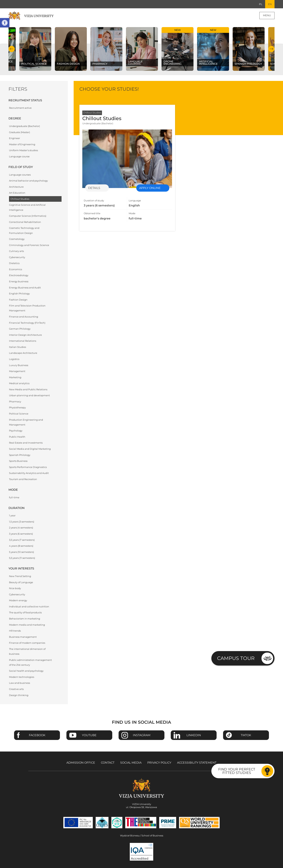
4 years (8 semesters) (21, 546)
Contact (108, 763)
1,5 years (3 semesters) (22, 522)
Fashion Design (18, 300)
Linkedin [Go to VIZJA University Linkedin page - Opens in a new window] (194, 735)
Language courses (20, 175)
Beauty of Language (21, 582)
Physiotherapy (17, 408)
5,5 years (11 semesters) (22, 558)
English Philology (19, 294)
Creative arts (16, 689)
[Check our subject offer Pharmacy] (106, 49)
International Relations (23, 341)
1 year (12, 516)
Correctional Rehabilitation (25, 222)
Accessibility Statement (197, 763)
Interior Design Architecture (25, 335)
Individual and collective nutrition (29, 607)
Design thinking (19, 695)
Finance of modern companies (27, 643)
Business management (23, 637)
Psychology (16, 431)
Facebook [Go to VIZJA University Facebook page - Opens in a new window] (37, 735)
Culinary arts (16, 251)
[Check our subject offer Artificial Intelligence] (213, 49)
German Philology (20, 329)
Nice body (15, 588)
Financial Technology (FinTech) (27, 323)
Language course (19, 156)
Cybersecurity (17, 257)
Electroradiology (19, 275)
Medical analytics (19, 383)
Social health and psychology (26, 671)
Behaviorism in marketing (25, 619)
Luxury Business (19, 365)
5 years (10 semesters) (21, 552)
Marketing (15, 377)
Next (271, 49)
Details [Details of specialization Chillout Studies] (94, 188)
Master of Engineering (22, 144)
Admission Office (81, 763)
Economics (16, 269)
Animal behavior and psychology (28, 181)
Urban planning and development (29, 395)
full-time (14, 497)
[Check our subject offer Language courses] (142, 49)
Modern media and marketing (27, 625)
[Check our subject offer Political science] (35, 49)
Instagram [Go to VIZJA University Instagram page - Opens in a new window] (142, 735)
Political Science (19, 414)
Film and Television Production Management (27, 308)
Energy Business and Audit (25, 288)
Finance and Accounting (24, 317)
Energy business (19, 281)
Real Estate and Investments (26, 443)
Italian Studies (18, 347)
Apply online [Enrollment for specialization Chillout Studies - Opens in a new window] (150, 188)
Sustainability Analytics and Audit (29, 473)
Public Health (17, 437)
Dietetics (14, 263)
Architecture (16, 187)
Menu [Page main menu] (267, 15)
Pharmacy (15, 402)
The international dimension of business (27, 651)
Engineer (15, 138)
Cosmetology (17, 239)
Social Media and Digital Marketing (30, 449)
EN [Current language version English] (270, 4)
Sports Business (18, 461)
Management (17, 371)
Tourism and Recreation (23, 479)
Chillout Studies (20, 199)
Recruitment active (20, 108)
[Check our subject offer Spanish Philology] (249, 49)
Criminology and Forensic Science (29, 245)
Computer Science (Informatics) (28, 216)
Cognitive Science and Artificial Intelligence (27, 207)
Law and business (19, 683)
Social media (131, 763)
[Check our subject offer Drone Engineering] (178, 49)
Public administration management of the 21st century (30, 662)
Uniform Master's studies (23, 150)
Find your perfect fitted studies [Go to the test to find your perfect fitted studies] (237, 771)
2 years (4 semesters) (21, 528)
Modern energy (18, 600)
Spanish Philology (20, 455)
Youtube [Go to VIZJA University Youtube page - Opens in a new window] (89, 735)
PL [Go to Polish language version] (261, 4)
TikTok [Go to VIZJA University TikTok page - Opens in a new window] (246, 735)
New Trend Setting (20, 576)
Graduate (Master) (19, 132)
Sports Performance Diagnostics (28, 467)
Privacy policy (159, 763)
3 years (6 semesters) (21, 534)
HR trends (15, 631)
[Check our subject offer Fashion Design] (71, 49)
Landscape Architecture (23, 353)
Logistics (14, 359)
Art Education (17, 193)
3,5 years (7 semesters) (22, 540)
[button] (5, 23)
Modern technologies (22, 677)
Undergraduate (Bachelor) (24, 126)
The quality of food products (25, 613)
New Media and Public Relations (28, 389)
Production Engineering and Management (26, 422)
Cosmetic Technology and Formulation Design (24, 230)
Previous (12, 49)
